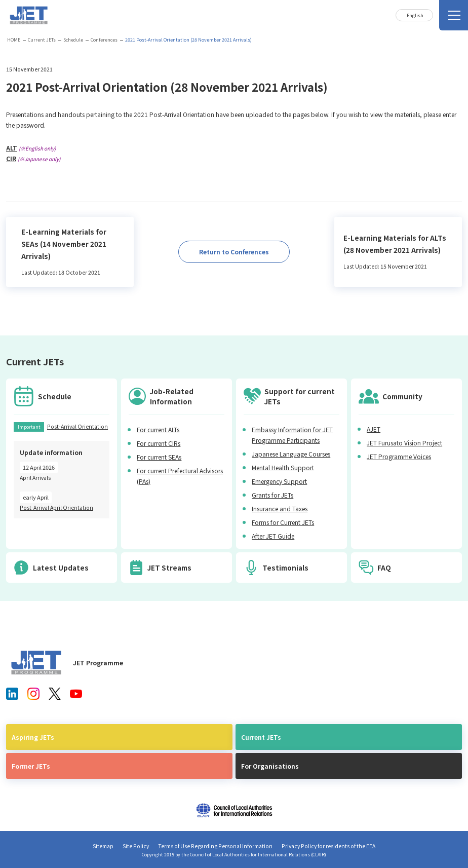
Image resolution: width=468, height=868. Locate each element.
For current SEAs (159, 457)
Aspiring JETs (33, 737)
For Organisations (270, 766)
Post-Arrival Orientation (77, 426)
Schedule (73, 40)
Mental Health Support (283, 467)
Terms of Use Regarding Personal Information (215, 846)
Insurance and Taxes (280, 508)
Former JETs (31, 766)
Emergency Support (279, 481)
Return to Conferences (234, 252)
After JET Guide (273, 536)
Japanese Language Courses (291, 454)
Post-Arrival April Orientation (56, 507)
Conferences (104, 40)
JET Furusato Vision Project (404, 443)
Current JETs (42, 40)
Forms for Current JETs (283, 522)
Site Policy (136, 846)
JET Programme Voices (399, 456)
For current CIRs (159, 443)
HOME (14, 40)
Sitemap (103, 846)
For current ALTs (158, 429)
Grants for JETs (272, 495)
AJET (374, 429)
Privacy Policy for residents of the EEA (328, 846)
